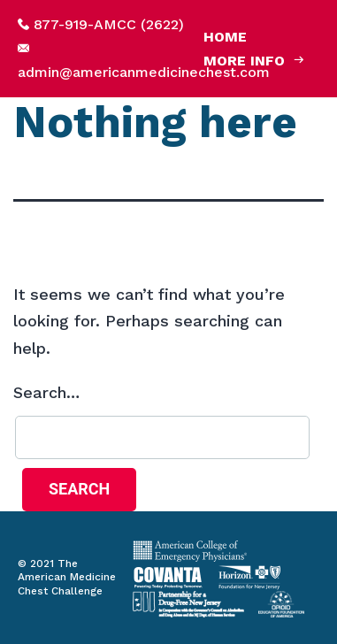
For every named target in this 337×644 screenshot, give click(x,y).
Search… (46, 392)
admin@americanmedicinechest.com (144, 72)
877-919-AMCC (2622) (109, 24)
